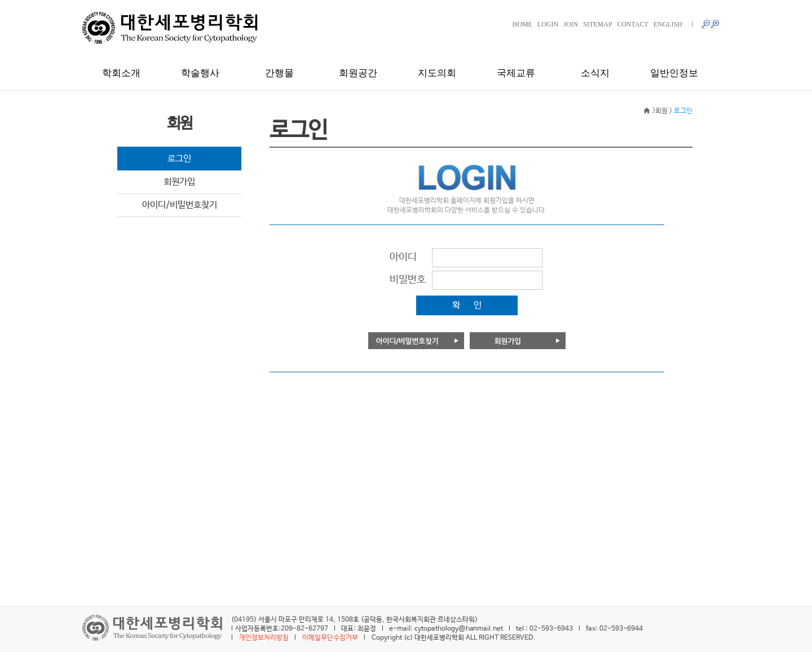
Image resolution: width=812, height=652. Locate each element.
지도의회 (437, 73)
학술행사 (200, 73)
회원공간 (358, 73)
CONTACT (633, 24)
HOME (522, 24)
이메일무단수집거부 (330, 638)
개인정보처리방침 (264, 638)
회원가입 (179, 182)
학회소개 (121, 73)
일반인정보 (674, 73)
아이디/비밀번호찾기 (180, 205)
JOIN (571, 24)
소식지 (595, 73)
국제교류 (516, 73)
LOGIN (548, 24)
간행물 (279, 73)
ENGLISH (668, 24)
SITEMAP (597, 24)
